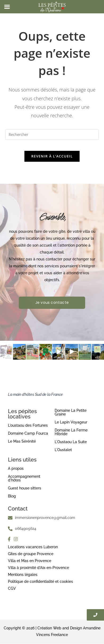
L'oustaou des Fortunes (28, 425)
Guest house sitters (25, 488)
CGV (12, 588)
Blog (12, 496)
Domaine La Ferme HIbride (71, 432)
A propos (16, 468)
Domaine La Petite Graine (71, 412)
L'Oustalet (63, 450)
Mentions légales (23, 575)
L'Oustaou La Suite (71, 442)
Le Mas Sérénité (22, 441)
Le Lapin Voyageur (71, 422)
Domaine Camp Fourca (28, 433)
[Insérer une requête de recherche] (52, 135)
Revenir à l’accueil (52, 156)
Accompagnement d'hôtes (24, 478)
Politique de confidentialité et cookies (40, 581)
